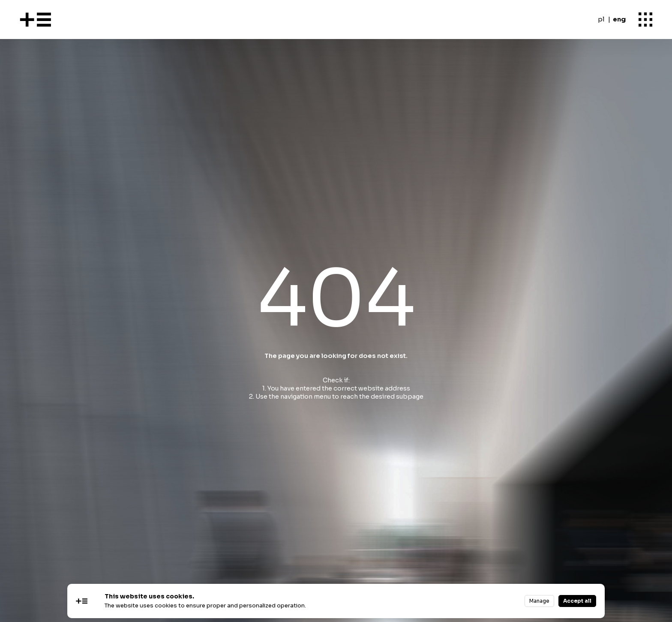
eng (619, 19)
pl (601, 19)
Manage (539, 601)
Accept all (577, 601)
